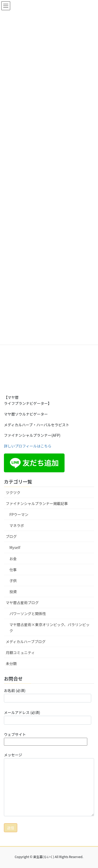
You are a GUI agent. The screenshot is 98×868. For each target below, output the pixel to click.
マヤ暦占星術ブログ (22, 603)
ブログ (11, 536)
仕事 (13, 570)
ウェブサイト (46, 738)
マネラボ (17, 525)
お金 (13, 559)
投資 (13, 592)
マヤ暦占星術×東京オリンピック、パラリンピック (50, 628)
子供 (13, 581)
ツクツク (13, 492)
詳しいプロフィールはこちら (28, 446)
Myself (15, 547)
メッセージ (49, 784)
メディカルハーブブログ (26, 642)
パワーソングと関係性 (28, 614)
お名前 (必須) (48, 695)
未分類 (11, 663)
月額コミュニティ (20, 653)
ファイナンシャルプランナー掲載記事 (37, 503)
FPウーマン (19, 514)
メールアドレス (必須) (48, 717)
